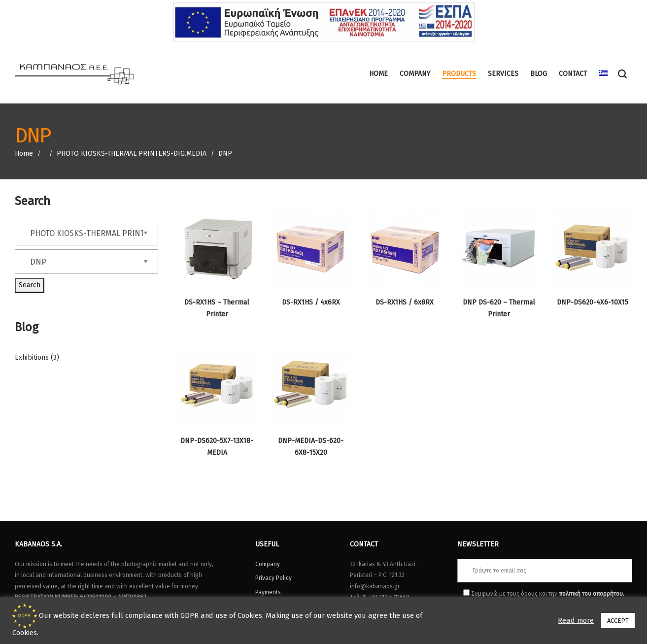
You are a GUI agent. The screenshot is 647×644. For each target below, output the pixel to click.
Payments (268, 592)
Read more (576, 620)
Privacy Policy (273, 578)
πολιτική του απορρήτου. (592, 594)
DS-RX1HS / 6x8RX (405, 302)
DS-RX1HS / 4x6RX (311, 302)
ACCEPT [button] (618, 621)
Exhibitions (32, 357)
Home (24, 153)
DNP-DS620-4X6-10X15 (593, 302)
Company (268, 564)
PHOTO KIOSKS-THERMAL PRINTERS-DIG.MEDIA (132, 153)
